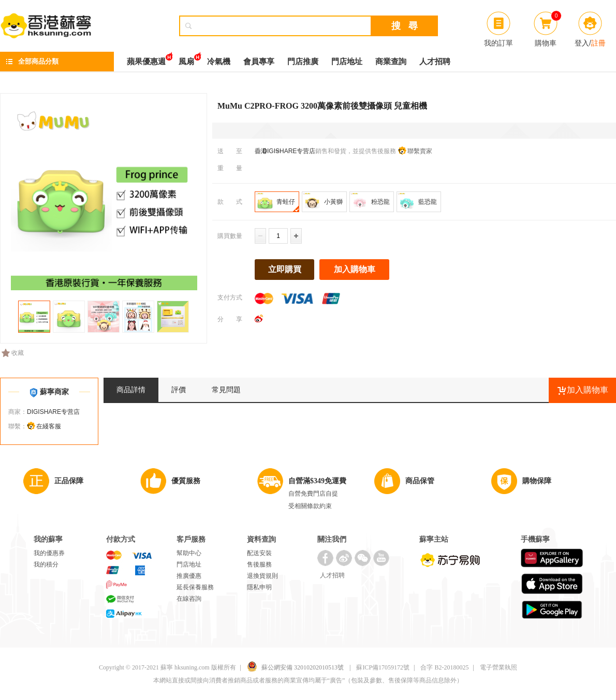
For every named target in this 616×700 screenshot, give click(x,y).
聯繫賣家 (420, 151)
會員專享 (259, 62)
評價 (179, 390)
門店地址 (347, 62)
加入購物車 (355, 269)
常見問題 (226, 390)
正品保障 (69, 481)
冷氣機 (219, 62)
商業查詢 (391, 62)
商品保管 (420, 481)
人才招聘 (435, 62)
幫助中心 (189, 553)
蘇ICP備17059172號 (383, 667)
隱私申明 (259, 587)
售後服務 (259, 564)
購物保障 (537, 481)
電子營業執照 (498, 667)
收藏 (13, 353)
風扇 (186, 59)
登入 (582, 43)
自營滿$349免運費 (317, 481)
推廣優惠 (189, 576)
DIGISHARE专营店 (288, 151)
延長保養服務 (195, 587)
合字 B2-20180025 (444, 667)
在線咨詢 (189, 599)
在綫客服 (49, 426)
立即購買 (285, 269)
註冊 (598, 43)
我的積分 (46, 564)
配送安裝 (259, 553)
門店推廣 (303, 62)
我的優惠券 (49, 553)
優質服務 (186, 481)
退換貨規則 (262, 576)
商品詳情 (131, 390)
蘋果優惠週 (146, 59)
